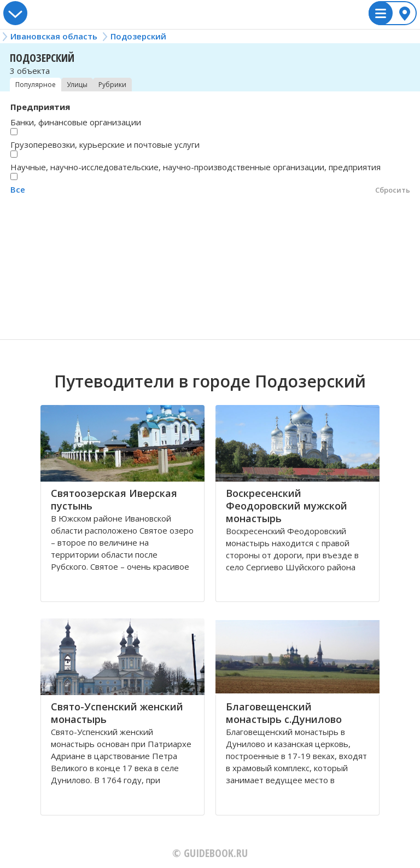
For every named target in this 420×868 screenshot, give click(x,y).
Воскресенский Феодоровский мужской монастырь (287, 506)
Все (18, 189)
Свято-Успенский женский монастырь (117, 713)
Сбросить (393, 190)
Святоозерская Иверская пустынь (114, 499)
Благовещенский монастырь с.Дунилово (284, 713)
